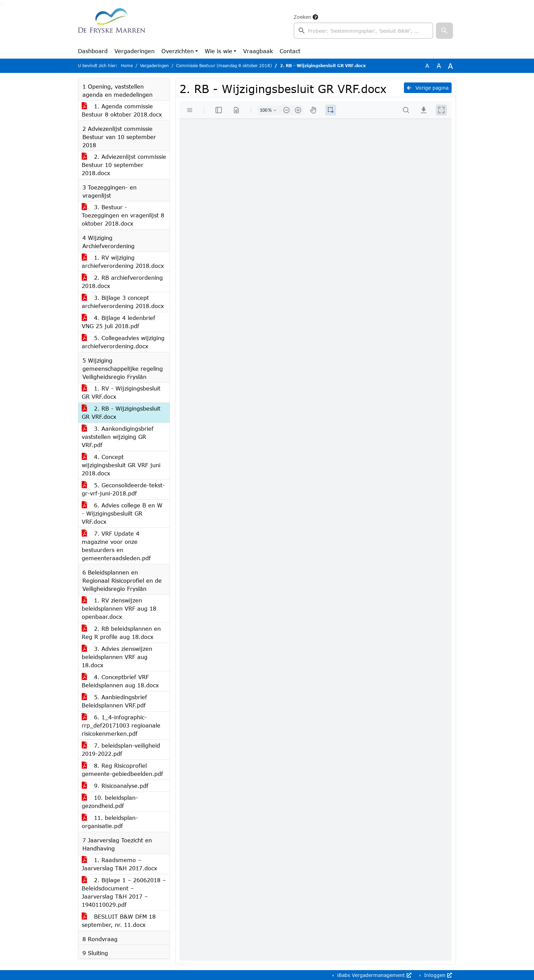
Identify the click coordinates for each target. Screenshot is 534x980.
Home (127, 66)
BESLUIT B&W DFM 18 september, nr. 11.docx (119, 921)
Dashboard (93, 51)
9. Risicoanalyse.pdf (115, 786)
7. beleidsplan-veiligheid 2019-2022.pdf (121, 749)
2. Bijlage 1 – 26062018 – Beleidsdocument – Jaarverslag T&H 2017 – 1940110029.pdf (124, 892)
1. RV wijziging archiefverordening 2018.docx (123, 262)
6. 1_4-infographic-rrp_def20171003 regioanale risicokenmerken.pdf (121, 725)
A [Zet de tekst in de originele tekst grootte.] (427, 66)
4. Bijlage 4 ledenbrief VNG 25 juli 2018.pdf (119, 322)
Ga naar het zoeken (2, 5)
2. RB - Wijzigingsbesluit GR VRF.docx (121, 412)
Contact (290, 51)
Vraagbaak (258, 51)
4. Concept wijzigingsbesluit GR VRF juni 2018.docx (121, 465)
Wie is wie (218, 51)
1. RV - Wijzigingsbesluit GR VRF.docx (121, 392)
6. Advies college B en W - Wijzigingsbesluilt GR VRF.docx (122, 513)
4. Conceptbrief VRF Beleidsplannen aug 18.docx (120, 681)
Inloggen (437, 975)
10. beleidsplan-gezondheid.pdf (110, 802)
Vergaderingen (135, 51)
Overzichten (178, 51)
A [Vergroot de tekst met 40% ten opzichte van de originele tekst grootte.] (450, 66)
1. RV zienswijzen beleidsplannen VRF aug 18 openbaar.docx (119, 608)
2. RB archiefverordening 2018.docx (122, 282)
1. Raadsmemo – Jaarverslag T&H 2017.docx (119, 864)
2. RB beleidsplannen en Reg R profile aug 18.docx (121, 633)
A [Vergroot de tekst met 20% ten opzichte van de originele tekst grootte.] (439, 66)
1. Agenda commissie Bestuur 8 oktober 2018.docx (122, 110)
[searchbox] (363, 31)
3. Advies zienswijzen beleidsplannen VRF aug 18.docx (117, 657)
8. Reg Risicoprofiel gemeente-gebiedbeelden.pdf (122, 770)
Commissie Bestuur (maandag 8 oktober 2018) (224, 66)
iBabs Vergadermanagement (373, 975)
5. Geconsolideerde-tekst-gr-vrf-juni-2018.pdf (123, 489)
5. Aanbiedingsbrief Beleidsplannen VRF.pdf (114, 701)
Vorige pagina (428, 88)
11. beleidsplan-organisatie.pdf (110, 822)
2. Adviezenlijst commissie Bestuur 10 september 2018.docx (124, 165)
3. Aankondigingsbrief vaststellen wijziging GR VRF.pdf (118, 437)
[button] (444, 31)
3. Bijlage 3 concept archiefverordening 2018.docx (123, 302)
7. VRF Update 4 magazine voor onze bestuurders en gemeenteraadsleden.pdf (116, 546)
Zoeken (302, 17)
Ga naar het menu (3, 5)
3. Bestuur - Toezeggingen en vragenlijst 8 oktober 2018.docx (123, 215)
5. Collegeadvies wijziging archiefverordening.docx (123, 342)
